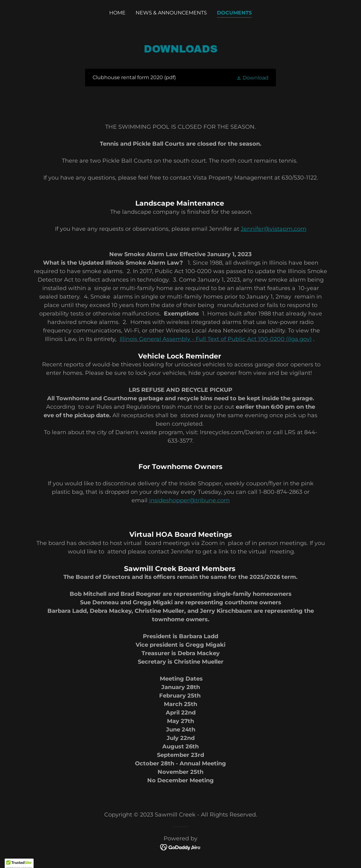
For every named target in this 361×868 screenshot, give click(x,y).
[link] (180, 78)
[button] (252, 78)
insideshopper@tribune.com (189, 500)
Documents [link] (234, 13)
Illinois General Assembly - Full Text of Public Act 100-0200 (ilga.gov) (216, 339)
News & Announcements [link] (171, 13)
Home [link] (117, 13)
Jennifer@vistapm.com (274, 229)
